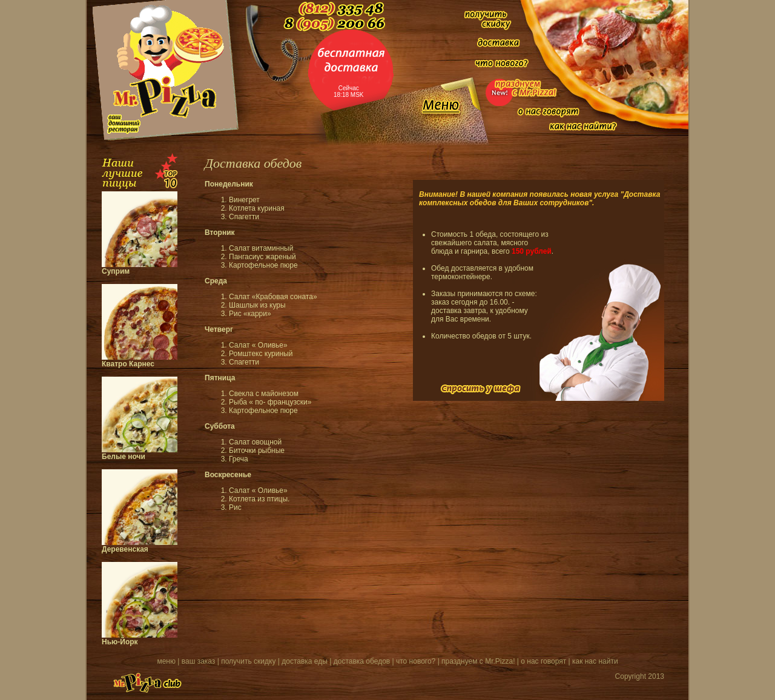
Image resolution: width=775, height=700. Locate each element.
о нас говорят (543, 661)
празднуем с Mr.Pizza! (478, 661)
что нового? (416, 661)
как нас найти (595, 661)
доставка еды (305, 661)
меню (166, 661)
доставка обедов (362, 661)
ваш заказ (199, 661)
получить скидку (248, 661)
